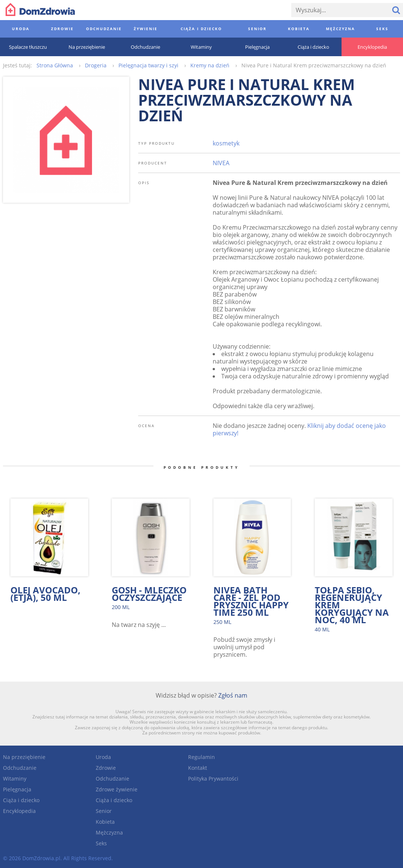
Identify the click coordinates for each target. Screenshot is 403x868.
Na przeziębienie (24, 757)
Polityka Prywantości (213, 779)
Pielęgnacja (17, 789)
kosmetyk (226, 143)
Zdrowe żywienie (117, 789)
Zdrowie (106, 768)
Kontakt (198, 768)
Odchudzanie (20, 768)
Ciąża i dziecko (21, 800)
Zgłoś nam (233, 695)
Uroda (103, 757)
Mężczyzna (109, 832)
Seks (101, 843)
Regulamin (201, 757)
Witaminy (15, 779)
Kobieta (105, 822)
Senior (104, 811)
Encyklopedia (19, 811)
